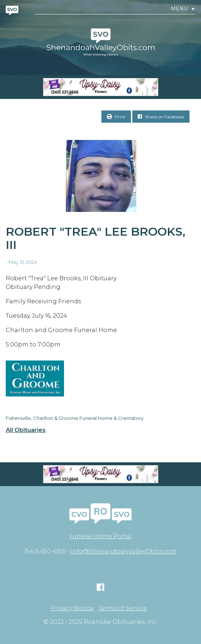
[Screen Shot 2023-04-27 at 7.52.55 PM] (100, 87)
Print (116, 117)
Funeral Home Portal (100, 536)
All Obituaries (26, 430)
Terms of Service (123, 608)
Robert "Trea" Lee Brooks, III (95, 238)
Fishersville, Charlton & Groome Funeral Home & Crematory (75, 418)
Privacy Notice (72, 608)
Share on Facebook (161, 117)
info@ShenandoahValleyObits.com (124, 551)
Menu (183, 9)
